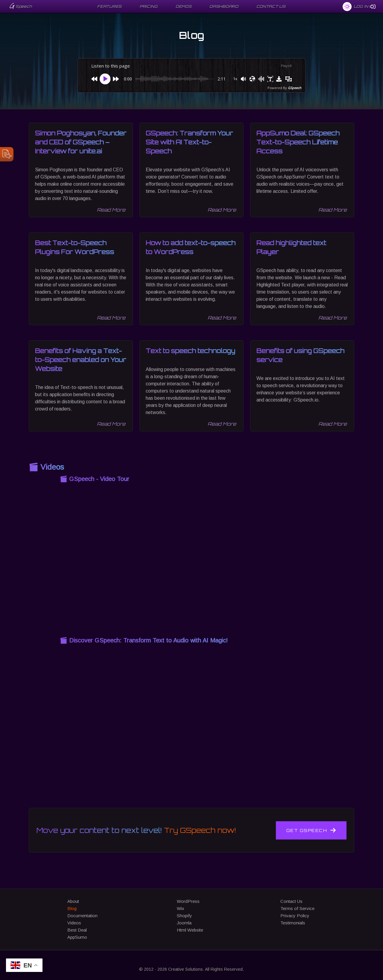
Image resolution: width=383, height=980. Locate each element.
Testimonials (293, 923)
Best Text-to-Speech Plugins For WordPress (75, 247)
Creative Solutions (186, 969)
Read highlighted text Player (291, 247)
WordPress (188, 901)
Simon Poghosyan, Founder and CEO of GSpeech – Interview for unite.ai (81, 142)
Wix (181, 908)
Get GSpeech (311, 830)
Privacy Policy (295, 916)
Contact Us (291, 901)
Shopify (184, 916)
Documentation (82, 916)
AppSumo (77, 937)
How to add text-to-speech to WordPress (191, 247)
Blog (72, 908)
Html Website (190, 930)
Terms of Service (297, 908)
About (73, 901)
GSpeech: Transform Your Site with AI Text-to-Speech (189, 142)
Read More (111, 210)
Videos (74, 923)
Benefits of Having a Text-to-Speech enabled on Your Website (81, 360)
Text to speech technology (190, 351)
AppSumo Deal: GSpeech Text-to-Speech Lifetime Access (298, 142)
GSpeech (295, 88)
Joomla (184, 923)
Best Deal (77, 930)
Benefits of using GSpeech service (300, 355)
